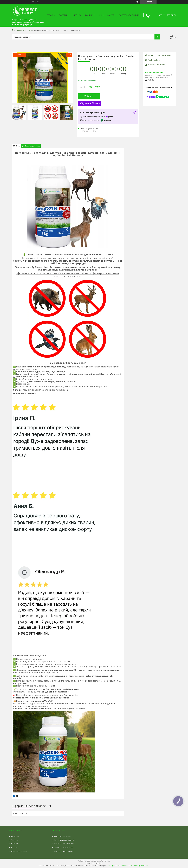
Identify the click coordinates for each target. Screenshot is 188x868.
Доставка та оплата (129, 15)
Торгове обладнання (63, 847)
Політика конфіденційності (139, 866)
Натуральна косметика (64, 844)
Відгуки (111, 15)
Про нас (77, 15)
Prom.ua (107, 861)
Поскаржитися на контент (118, 866)
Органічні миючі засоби (64, 851)
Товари (63, 15)
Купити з (91, 103)
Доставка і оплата (19, 851)
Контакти (90, 15)
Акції (101, 15)
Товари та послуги (24, 30)
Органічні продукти (63, 836)
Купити (90, 96)
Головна (51, 15)
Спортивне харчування (64, 840)
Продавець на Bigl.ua (94, 863)
